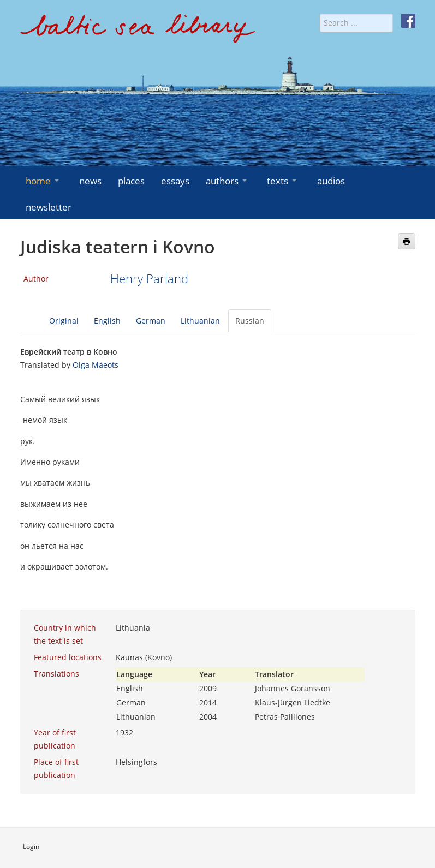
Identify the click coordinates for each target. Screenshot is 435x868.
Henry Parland (149, 279)
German (151, 321)
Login (31, 846)
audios (331, 181)
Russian (250, 321)
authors (227, 181)
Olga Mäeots (96, 365)
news (90, 181)
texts (283, 181)
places (131, 181)
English (107, 321)
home (43, 181)
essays (175, 181)
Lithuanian (200, 321)
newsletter (49, 207)
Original (64, 321)
